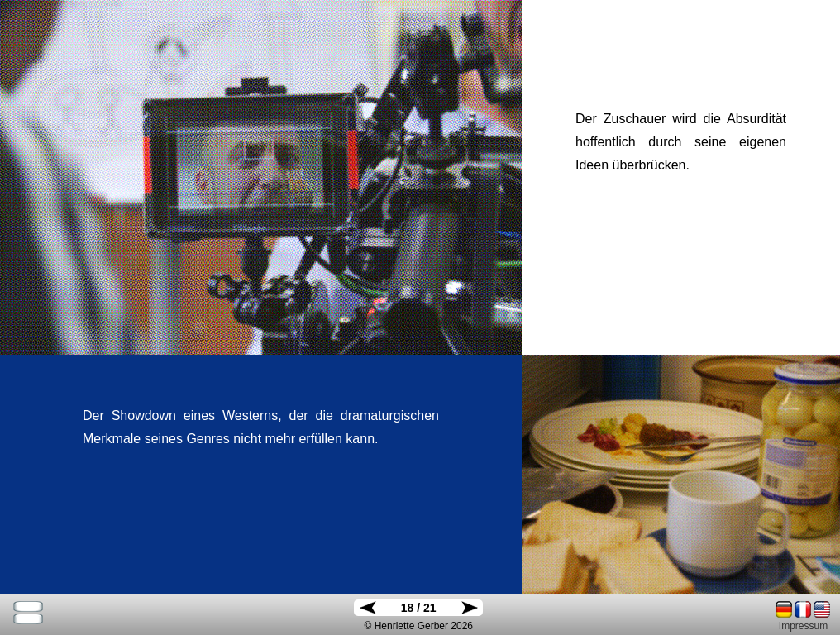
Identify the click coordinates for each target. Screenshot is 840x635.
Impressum (803, 626)
